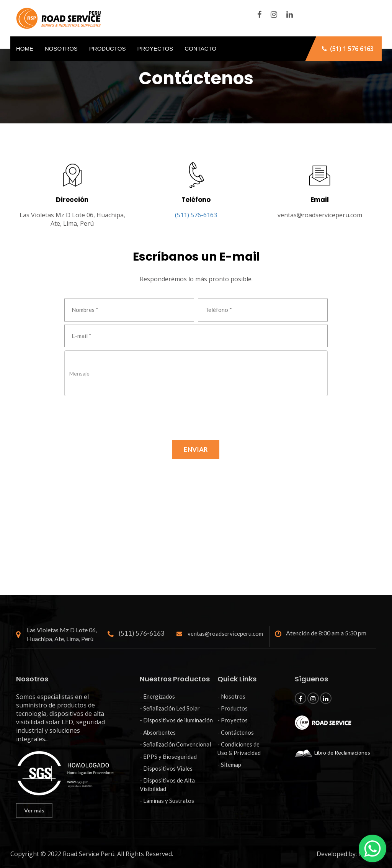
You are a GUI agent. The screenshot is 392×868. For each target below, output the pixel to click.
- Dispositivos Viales (166, 768)
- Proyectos (233, 720)
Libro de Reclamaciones (332, 752)
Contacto (200, 48)
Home (25, 48)
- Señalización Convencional (175, 744)
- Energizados (157, 696)
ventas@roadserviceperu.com (320, 215)
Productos (108, 48)
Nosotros (61, 48)
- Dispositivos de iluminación (176, 720)
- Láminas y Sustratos (167, 801)
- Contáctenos (236, 732)
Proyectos (155, 48)
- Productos (233, 708)
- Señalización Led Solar (170, 708)
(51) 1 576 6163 (348, 49)
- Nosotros (231, 696)
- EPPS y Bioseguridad (168, 756)
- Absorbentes (158, 732)
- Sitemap (229, 765)
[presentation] (122, 414)
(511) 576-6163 (196, 215)
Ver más (34, 810)
